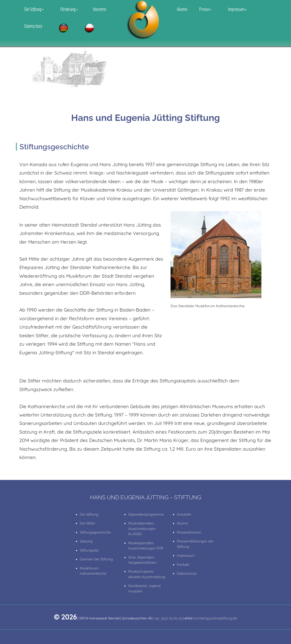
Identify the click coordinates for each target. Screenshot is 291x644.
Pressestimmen (189, 532)
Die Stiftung (34, 9)
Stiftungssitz (89, 550)
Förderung (69, 9)
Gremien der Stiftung (96, 559)
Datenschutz (33, 26)
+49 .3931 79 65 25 (168, 618)
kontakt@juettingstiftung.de (216, 618)
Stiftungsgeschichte (95, 532)
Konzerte (100, 9)
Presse (205, 9)
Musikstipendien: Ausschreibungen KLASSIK (142, 529)
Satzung (86, 541)
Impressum (237, 9)
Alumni (182, 9)
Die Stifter (88, 523)
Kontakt (183, 565)
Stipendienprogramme (146, 514)
